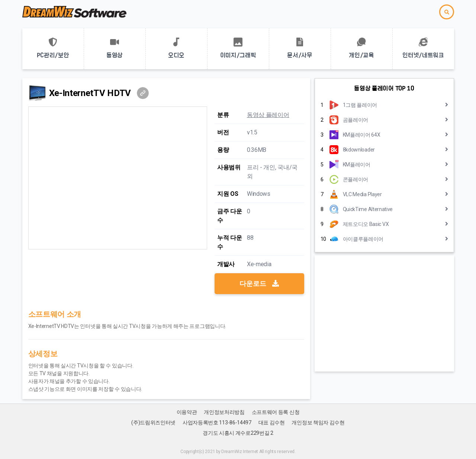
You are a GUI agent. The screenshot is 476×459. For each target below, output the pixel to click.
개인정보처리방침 (224, 412)
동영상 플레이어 (268, 115)
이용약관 (187, 412)
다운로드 (259, 283)
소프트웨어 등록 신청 (276, 412)
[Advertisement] (384, 313)
